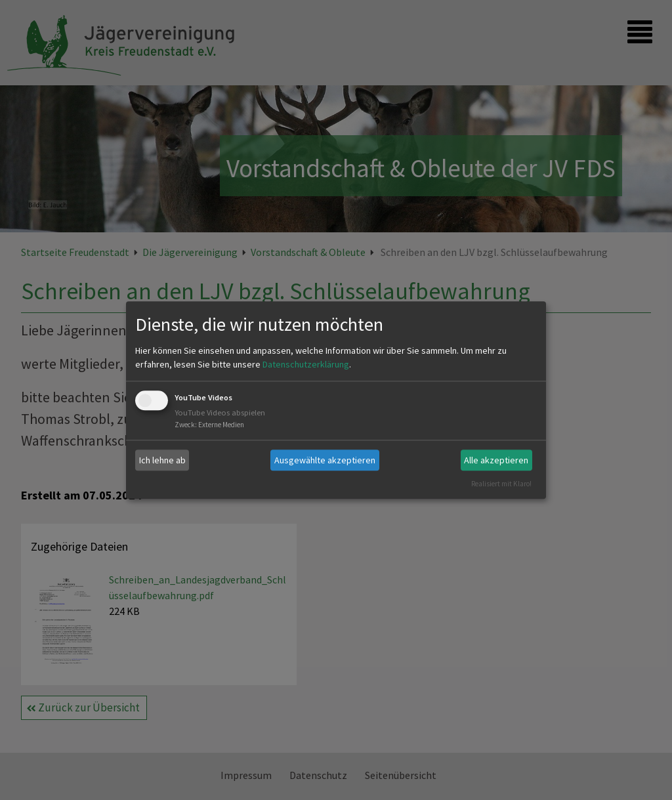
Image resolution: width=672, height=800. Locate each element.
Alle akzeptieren (496, 460)
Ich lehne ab (162, 460)
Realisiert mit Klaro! (501, 484)
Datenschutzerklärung (306, 365)
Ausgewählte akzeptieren (325, 460)
